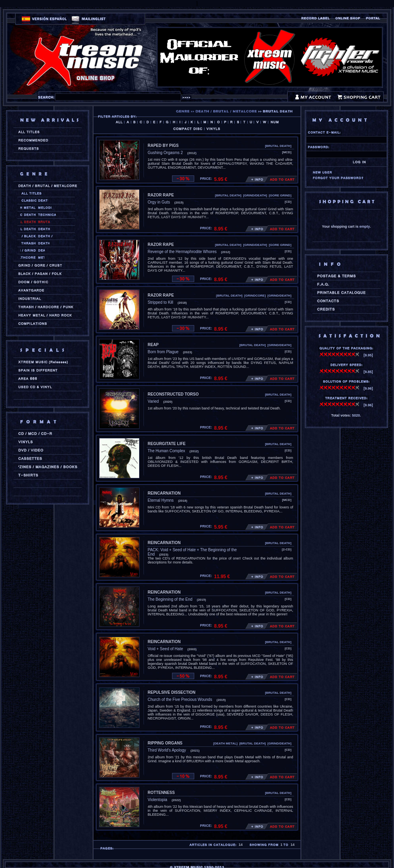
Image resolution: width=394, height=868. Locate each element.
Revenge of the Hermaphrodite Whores (182, 252)
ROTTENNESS (161, 793)
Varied (153, 401)
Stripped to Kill (161, 302)
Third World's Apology (167, 750)
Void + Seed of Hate (165, 649)
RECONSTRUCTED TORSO (173, 394)
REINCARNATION (164, 493)
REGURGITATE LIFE (167, 444)
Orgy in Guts (159, 202)
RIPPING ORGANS (165, 743)
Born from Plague (163, 352)
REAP (153, 345)
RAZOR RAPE (161, 195)
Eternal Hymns (161, 500)
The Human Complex (166, 451)
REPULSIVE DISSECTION (172, 692)
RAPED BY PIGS (163, 146)
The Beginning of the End (170, 599)
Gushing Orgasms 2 (165, 153)
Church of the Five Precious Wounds (180, 700)
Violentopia (158, 800)
